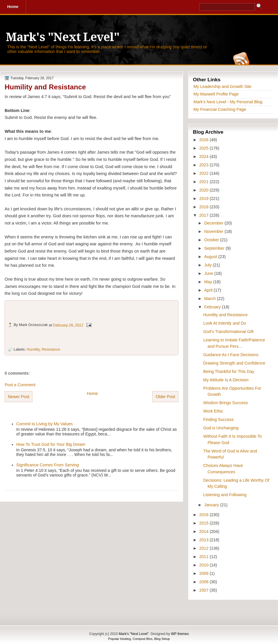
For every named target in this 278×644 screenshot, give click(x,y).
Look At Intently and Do (225, 323)
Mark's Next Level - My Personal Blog (228, 102)
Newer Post (19, 397)
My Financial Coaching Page (220, 109)
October (212, 240)
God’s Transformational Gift (228, 332)
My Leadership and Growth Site (222, 87)
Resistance (51, 349)
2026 (204, 140)
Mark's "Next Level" (63, 37)
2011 (204, 557)
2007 (204, 590)
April (209, 290)
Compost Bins (142, 639)
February (213, 307)
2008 (204, 582)
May (209, 282)
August (211, 257)
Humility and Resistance (45, 87)
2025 (204, 148)
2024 (204, 157)
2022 (204, 173)
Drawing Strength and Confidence (234, 363)
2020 (204, 190)
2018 (204, 207)
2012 (204, 548)
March (211, 299)
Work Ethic (213, 411)
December (214, 223)
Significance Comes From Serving (47, 465)
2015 (204, 523)
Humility (33, 349)
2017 (204, 215)
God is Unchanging (221, 428)
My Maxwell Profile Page (216, 94)
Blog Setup (162, 639)
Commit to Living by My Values (44, 424)
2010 (204, 565)
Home (92, 393)
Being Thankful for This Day (229, 371)
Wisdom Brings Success (226, 403)
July (208, 265)
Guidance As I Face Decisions (231, 355)
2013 (204, 540)
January (212, 505)
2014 (204, 531)
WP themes (180, 634)
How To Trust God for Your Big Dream (51, 444)
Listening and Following (225, 495)
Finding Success (218, 419)
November (214, 231)
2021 (204, 182)
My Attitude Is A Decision (226, 380)
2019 (204, 198)
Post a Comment (20, 385)
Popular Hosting (120, 639)
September (215, 248)
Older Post (165, 397)
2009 (204, 573)
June (209, 273)
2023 (204, 165)
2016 (204, 515)
